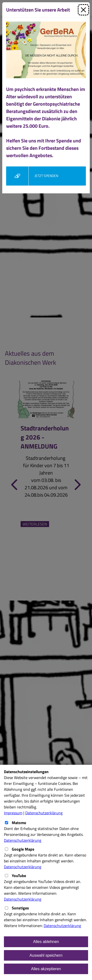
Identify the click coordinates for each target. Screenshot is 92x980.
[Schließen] (83, 10)
